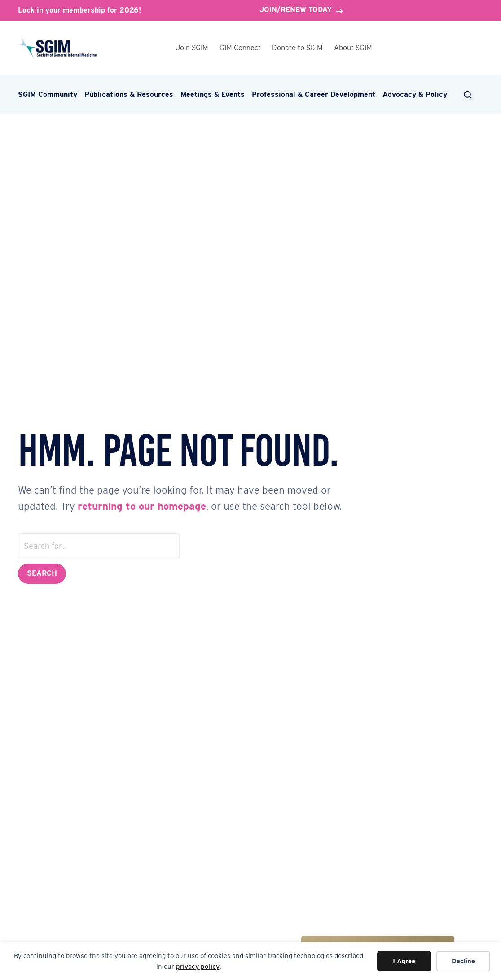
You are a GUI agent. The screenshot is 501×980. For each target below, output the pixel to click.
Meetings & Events (213, 94)
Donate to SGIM (297, 48)
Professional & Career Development (314, 94)
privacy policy (198, 967)
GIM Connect (240, 48)
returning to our (118, 506)
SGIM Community (48, 94)
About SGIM (353, 48)
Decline (463, 961)
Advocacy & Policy (415, 94)
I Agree (404, 961)
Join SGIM (192, 48)
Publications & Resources (129, 94)
